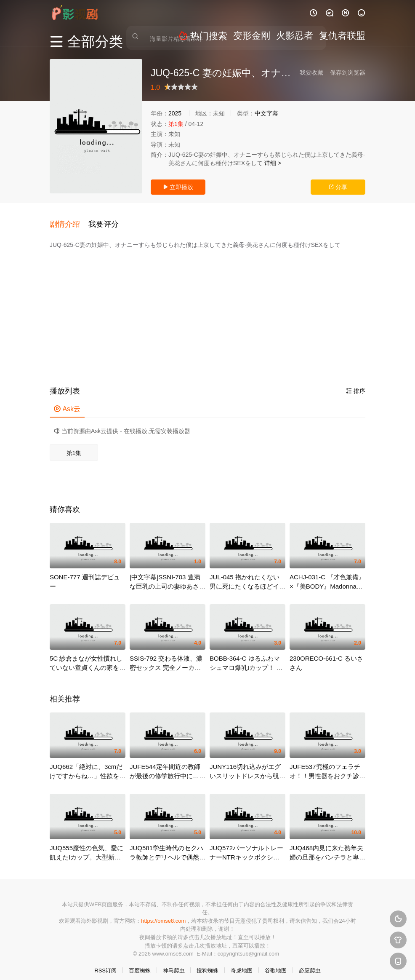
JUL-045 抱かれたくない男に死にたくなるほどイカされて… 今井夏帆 (247, 579)
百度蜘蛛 (140, 963)
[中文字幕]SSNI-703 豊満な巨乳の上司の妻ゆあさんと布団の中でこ (168, 579)
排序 (356, 384)
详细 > (273, 163)
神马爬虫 (174, 963)
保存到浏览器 (348, 72)
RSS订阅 (105, 963)
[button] (69, 220)
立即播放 (178, 187)
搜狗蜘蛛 (207, 963)
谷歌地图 (276, 963)
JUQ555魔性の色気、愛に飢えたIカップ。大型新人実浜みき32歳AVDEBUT (86, 850)
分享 (338, 187)
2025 (175, 113)
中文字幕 (266, 113)
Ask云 (67, 402)
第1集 (74, 445)
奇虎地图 (242, 963)
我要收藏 (311, 72)
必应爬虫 (310, 963)
